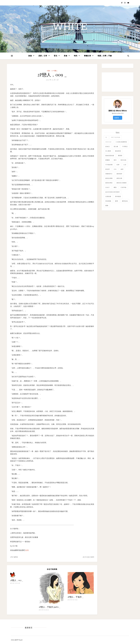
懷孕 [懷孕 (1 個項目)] (115, 160)
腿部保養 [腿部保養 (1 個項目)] (119, 178)
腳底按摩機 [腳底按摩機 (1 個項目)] (109, 178)
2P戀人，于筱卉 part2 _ (50, 607)
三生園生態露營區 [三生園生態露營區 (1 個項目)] (121, 142)
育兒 (56, 56)
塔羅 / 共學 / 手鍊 (105, 56)
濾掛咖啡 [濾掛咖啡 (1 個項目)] (119, 174)
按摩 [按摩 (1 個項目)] (118, 165)
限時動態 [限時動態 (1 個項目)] (118, 196)
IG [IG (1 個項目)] (106, 137)
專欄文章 (87, 56)
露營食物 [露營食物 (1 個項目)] (125, 201)
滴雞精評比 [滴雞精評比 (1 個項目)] (109, 174)
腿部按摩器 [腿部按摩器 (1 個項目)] (109, 183)
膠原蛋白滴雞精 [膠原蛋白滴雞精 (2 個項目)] (122, 183)
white (70, 27)
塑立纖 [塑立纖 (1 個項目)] (116, 146)
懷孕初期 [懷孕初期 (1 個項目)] (123, 160)
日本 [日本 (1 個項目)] (115, 169)
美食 (66, 56)
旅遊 (30, 56)
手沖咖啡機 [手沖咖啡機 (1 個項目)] (109, 165)
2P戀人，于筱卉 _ (76, 597)
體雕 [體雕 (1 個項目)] (107, 206)
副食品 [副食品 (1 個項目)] (108, 146)
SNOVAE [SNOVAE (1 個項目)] (108, 142)
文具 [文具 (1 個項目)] (125, 165)
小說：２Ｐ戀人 (52, 71)
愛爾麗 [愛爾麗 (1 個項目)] (108, 160)
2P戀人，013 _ (17, 580)
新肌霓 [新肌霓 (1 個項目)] (108, 169)
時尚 (76, 56)
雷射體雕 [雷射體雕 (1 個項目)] (108, 201)
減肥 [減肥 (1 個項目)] (122, 169)
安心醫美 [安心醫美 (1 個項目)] (108, 151)
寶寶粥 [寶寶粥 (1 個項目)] (120, 156)
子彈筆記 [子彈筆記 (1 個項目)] (125, 146)
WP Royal (19, 640)
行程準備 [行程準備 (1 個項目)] (123, 187)
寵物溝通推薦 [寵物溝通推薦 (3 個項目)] (110, 156)
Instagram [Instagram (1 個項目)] (116, 137)
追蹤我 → (118, 118)
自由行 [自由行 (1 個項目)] (108, 187)
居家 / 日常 (43, 56)
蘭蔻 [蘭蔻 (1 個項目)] (115, 187)
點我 (27, 550)
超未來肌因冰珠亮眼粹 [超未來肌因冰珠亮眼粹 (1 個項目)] (113, 192)
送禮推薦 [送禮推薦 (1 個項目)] (108, 196)
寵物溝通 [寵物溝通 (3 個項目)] (118, 151)
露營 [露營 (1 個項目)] (117, 201)
